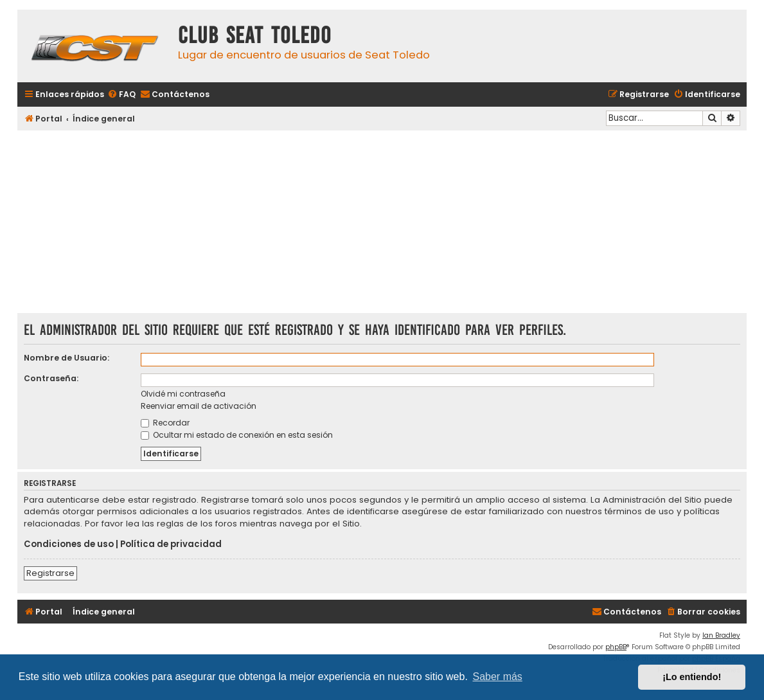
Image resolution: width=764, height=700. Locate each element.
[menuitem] (121, 95)
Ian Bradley (721, 635)
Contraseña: (51, 378)
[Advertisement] (382, 223)
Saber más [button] (498, 677)
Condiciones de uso (69, 544)
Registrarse (50, 573)
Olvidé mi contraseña (183, 394)
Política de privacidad (171, 544)
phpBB (616, 647)
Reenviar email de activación (199, 406)
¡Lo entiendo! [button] (692, 677)
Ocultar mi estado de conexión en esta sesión (237, 435)
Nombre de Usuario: (67, 358)
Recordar (165, 423)
